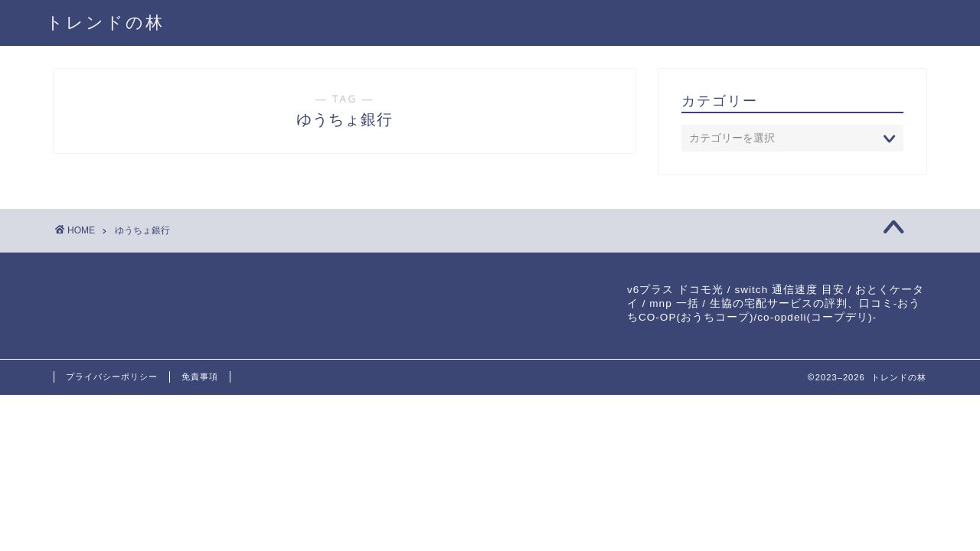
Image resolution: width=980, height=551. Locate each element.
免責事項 (200, 377)
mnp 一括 (674, 303)
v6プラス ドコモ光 (675, 290)
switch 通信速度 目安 (789, 290)
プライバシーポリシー (112, 377)
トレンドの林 (105, 22)
